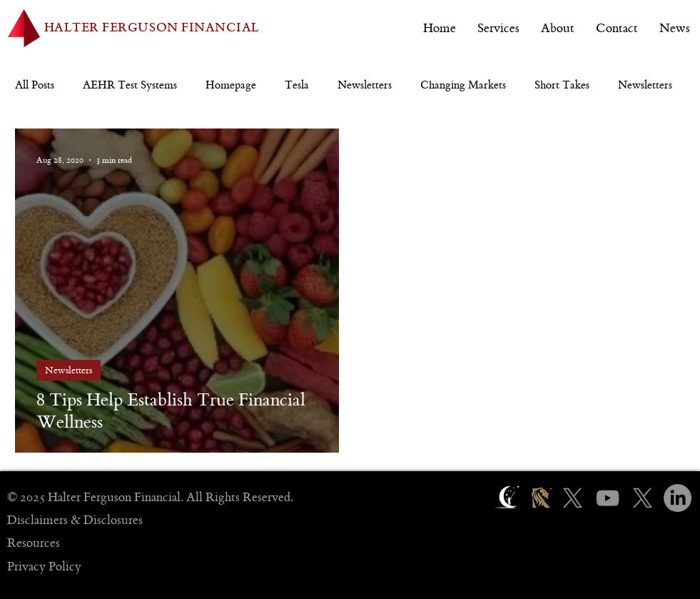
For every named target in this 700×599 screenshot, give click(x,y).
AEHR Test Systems (130, 85)
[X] (573, 498)
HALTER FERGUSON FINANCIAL (152, 28)
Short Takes (562, 85)
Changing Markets (463, 85)
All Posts (35, 85)
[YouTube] (608, 498)
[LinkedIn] (678, 498)
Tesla (297, 85)
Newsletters (365, 85)
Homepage (231, 85)
